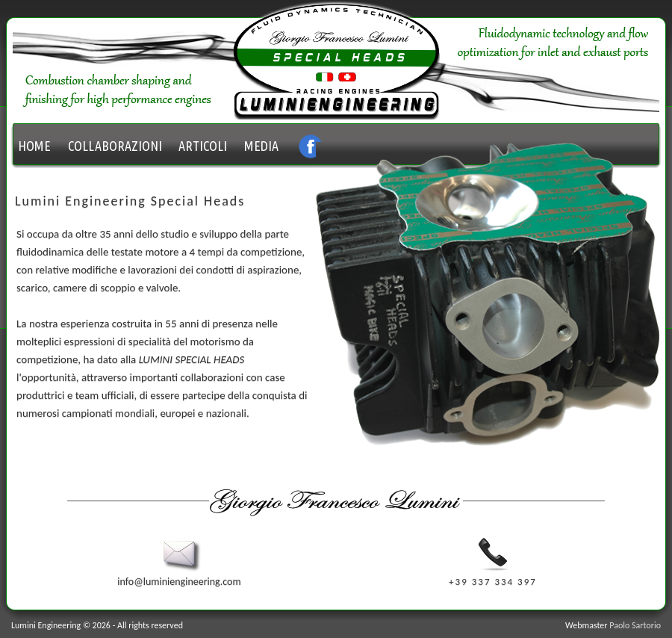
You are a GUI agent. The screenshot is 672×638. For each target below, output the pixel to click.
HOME (34, 146)
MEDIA (261, 146)
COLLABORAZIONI (115, 146)
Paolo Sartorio (635, 625)
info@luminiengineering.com (179, 575)
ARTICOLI (203, 146)
